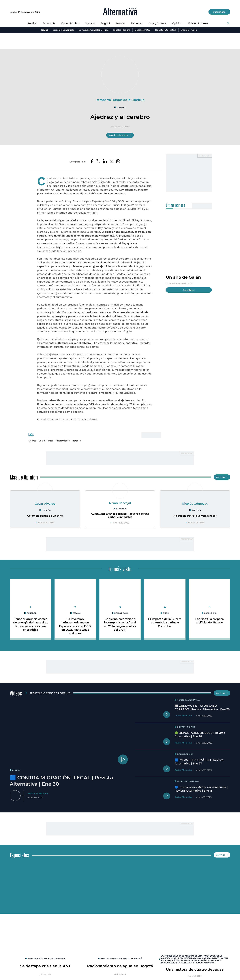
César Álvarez (45, 504)
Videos (16, 693)
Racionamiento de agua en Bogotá (120, 966)
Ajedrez (121, 107)
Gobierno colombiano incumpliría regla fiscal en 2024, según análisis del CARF (120, 624)
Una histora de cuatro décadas (195, 969)
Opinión (177, 23)
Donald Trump (189, 30)
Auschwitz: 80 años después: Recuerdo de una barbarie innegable (120, 515)
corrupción (211, 613)
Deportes (137, 23)
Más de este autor (120, 135)
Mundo (120, 23)
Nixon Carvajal (120, 503)
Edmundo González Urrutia (94, 30)
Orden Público (70, 23)
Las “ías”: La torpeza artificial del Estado (210, 621)
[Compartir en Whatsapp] (118, 162)
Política (32, 23)
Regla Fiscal (121, 613)
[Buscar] (228, 24)
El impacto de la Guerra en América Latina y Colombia (165, 623)
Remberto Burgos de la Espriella (120, 100)
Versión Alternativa (188, 700)
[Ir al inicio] (120, 12)
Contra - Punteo (186, 727)
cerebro (77, 441)
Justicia (90, 23)
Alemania (121, 509)
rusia (166, 613)
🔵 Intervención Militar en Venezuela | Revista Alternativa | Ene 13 (201, 789)
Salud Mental (46, 441)
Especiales (19, 855)
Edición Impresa (198, 23)
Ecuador (32, 613)
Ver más (222, 477)
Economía (49, 23)
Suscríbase (219, 12)
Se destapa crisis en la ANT (45, 966)
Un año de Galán (183, 277)
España (77, 613)
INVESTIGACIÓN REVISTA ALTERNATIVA (47, 958)
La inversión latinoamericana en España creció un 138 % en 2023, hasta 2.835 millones (75, 626)
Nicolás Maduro (122, 30)
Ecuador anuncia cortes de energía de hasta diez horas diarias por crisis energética (31, 624)
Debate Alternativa (166, 30)
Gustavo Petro (143, 30)
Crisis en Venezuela (63, 30)
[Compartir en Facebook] (92, 162)
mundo (16, 770)
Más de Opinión (24, 477)
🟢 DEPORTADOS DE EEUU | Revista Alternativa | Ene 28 (200, 735)
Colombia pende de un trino (45, 516)
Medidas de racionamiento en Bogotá (121, 958)
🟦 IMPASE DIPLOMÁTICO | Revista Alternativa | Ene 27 (199, 762)
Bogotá (105, 23)
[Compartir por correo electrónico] (112, 162)
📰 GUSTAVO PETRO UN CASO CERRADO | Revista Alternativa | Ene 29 (202, 708)
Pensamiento (63, 441)
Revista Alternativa (37, 794)
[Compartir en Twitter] (98, 162)
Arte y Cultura (157, 23)
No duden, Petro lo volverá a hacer (195, 516)
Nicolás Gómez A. (195, 504)
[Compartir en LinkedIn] (105, 162)
